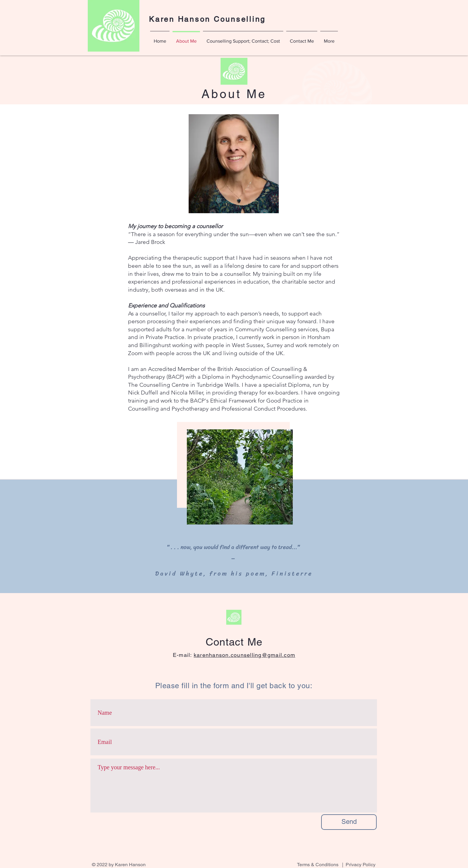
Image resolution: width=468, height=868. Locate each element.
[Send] (349, 822)
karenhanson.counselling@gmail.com (244, 655)
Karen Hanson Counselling (207, 19)
